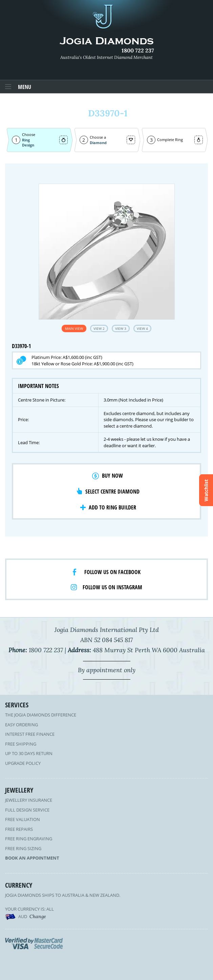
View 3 (121, 328)
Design (28, 145)
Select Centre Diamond (112, 492)
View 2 (99, 328)
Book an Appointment (32, 858)
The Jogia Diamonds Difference (41, 715)
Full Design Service (27, 810)
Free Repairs (19, 829)
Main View (74, 328)
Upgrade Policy (23, 763)
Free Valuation (23, 819)
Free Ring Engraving (29, 839)
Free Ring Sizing (23, 848)
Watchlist (206, 490)
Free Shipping (21, 744)
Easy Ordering (22, 725)
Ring (26, 140)
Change (38, 916)
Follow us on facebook (112, 572)
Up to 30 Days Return (29, 753)
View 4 (142, 328)
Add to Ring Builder (112, 507)
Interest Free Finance (30, 734)
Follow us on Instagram (112, 587)
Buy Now (112, 476)
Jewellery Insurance (29, 800)
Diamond (98, 143)
